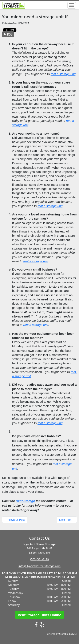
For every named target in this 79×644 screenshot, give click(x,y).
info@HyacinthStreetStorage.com (40, 566)
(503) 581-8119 (39, 559)
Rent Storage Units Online (39, 615)
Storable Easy (68, 634)
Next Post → (67, 520)
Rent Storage (25, 501)
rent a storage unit (63, 74)
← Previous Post (14, 520)
